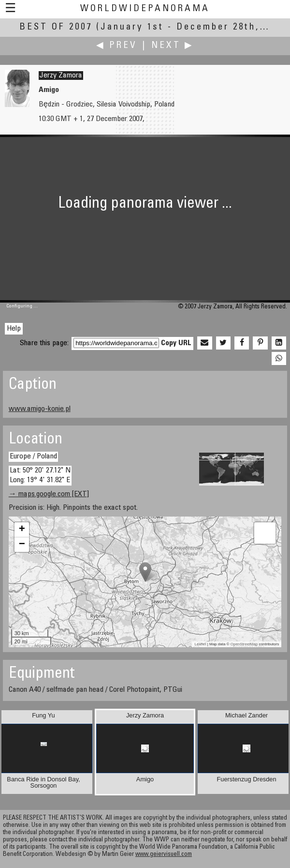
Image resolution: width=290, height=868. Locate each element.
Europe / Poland (33, 457)
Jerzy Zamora (61, 76)
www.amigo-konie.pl (40, 409)
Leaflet (200, 644)
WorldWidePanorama (145, 9)
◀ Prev (117, 46)
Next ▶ (173, 46)
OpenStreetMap (244, 644)
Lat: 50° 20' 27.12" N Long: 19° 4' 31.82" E (40, 475)
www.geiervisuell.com (164, 855)
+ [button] (22, 530)
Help (14, 329)
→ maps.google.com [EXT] (49, 494)
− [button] (22, 545)
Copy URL (176, 343)
